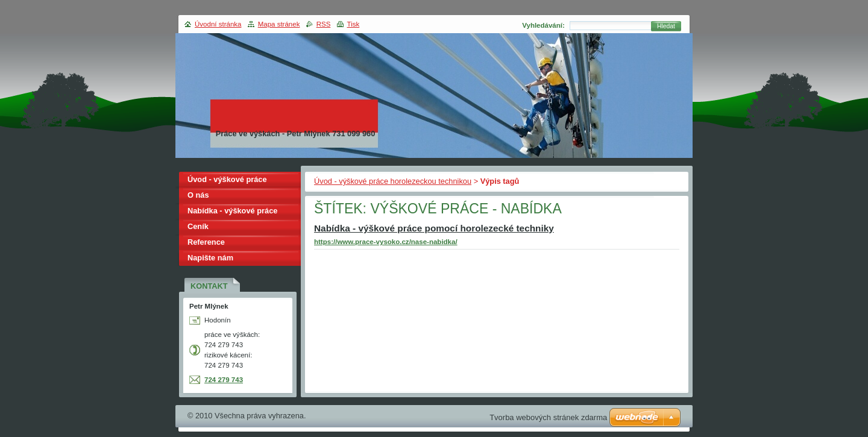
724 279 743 (224, 380)
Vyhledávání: (543, 25)
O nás (198, 195)
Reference (206, 242)
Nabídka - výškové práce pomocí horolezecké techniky (434, 228)
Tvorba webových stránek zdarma (548, 417)
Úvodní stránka (218, 24)
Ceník (198, 226)
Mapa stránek (279, 24)
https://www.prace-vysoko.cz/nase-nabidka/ (386, 242)
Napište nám (210, 258)
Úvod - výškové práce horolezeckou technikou (393, 181)
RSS (324, 24)
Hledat (666, 26)
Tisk (354, 24)
